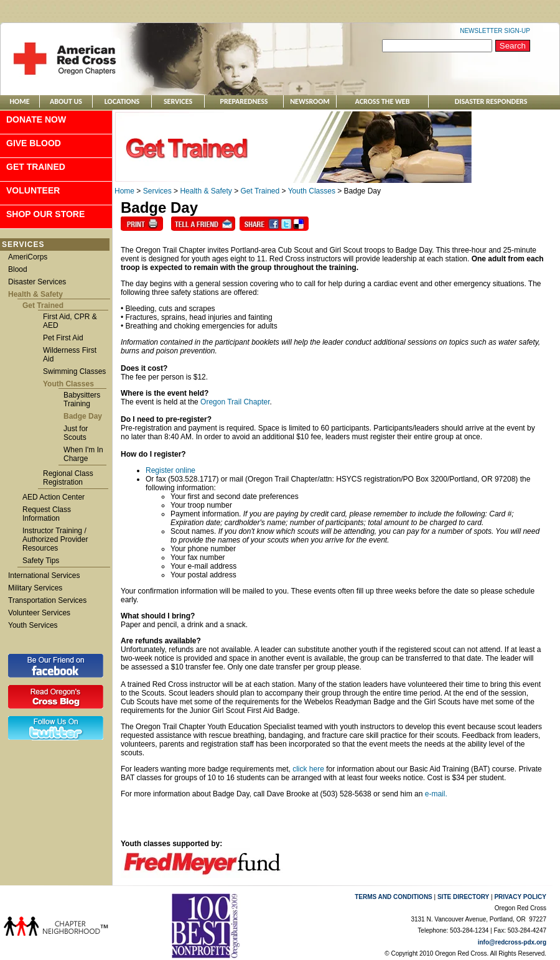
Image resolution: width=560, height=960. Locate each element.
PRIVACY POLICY (520, 897)
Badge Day (83, 416)
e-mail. (436, 794)
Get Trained (36, 167)
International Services (44, 576)
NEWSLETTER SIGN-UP (495, 31)
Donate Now (36, 119)
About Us (66, 101)
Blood (18, 269)
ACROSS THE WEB (383, 101)
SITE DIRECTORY (463, 897)
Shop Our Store (45, 214)
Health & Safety (35, 294)
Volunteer (33, 190)
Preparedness (244, 101)
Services (178, 101)
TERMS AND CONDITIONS (394, 897)
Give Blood (34, 143)
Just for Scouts (76, 433)
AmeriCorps (28, 257)
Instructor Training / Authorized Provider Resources (55, 539)
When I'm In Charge (83, 454)
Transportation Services (47, 600)
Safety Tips (41, 561)
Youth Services (33, 625)
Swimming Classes (74, 371)
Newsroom (310, 101)
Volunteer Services (39, 613)
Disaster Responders (491, 101)
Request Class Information (47, 514)
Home (19, 101)
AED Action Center (54, 497)
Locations (122, 101)
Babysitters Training (82, 399)
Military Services (35, 588)
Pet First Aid (63, 338)
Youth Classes (68, 384)
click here (308, 769)
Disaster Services (37, 282)
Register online (170, 470)
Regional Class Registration (68, 478)
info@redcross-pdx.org (512, 942)
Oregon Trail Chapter (235, 402)
